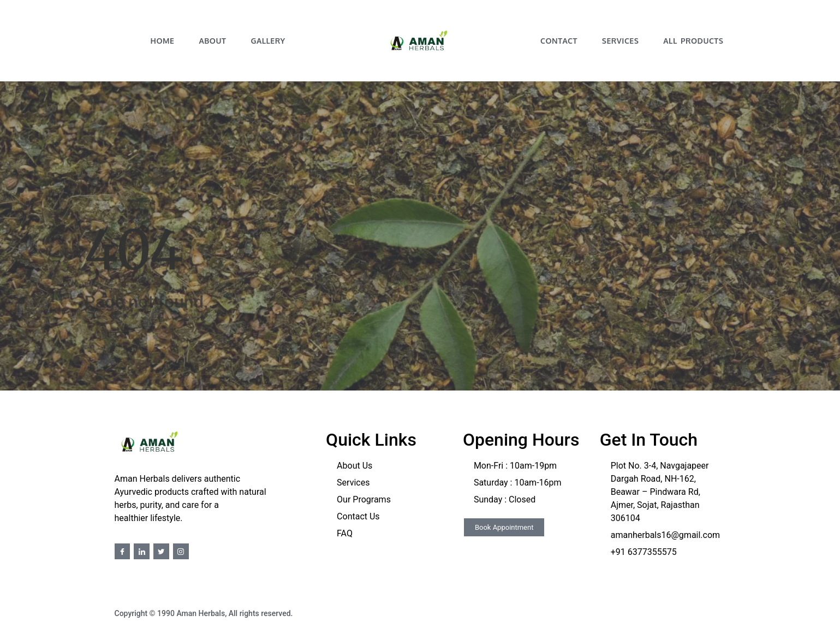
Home (162, 41)
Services (620, 41)
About (212, 41)
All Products (693, 41)
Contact (559, 41)
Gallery (268, 41)
